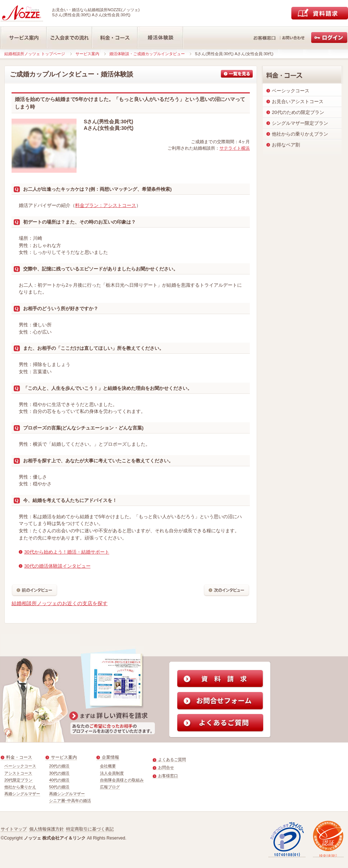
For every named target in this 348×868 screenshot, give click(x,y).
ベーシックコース (20, 766)
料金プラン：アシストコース (106, 205)
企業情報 (110, 757)
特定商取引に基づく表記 (90, 829)
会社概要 (108, 766)
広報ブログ (110, 787)
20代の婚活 (59, 766)
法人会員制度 (112, 773)
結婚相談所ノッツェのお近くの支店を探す (60, 603)
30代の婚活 (59, 773)
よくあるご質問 (172, 759)
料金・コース (19, 757)
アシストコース (18, 773)
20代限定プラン (19, 780)
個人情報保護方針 (47, 829)
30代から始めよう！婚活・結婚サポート (67, 552)
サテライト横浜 (235, 148)
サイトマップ (14, 829)
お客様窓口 (168, 776)
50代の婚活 (59, 787)
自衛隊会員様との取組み (122, 780)
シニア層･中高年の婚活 (70, 801)
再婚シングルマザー (22, 794)
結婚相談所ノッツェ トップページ (35, 54)
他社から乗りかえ (20, 787)
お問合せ (166, 767)
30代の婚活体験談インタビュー (57, 566)
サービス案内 (87, 54)
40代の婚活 (59, 780)
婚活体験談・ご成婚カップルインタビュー (147, 54)
